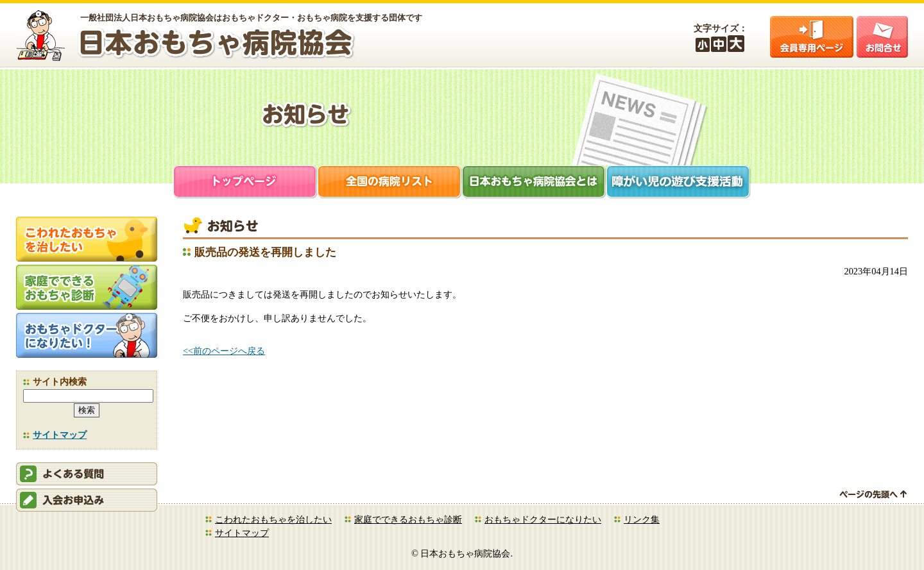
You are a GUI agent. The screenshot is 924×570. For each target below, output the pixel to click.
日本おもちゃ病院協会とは (534, 183)
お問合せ (882, 37)
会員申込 (87, 500)
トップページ (245, 183)
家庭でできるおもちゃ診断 (408, 519)
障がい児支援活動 (679, 183)
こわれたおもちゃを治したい (273, 519)
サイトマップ (60, 435)
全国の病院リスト (390, 183)
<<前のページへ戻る (224, 351)
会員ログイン (812, 37)
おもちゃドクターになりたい (543, 519)
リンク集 (642, 519)
